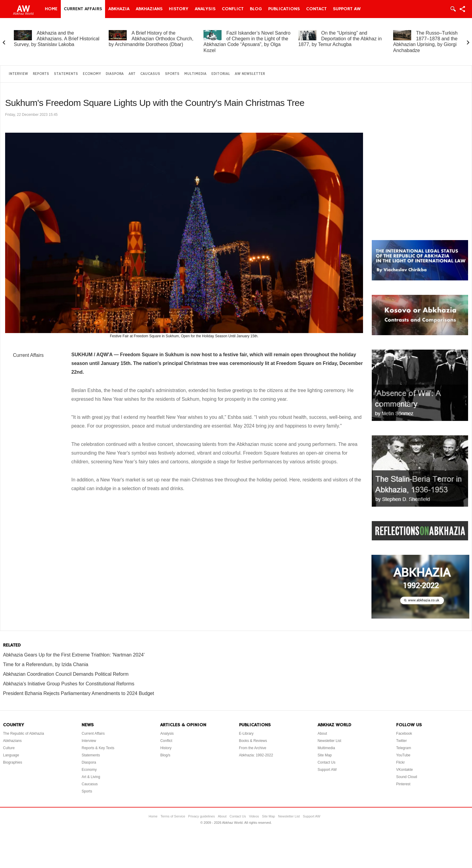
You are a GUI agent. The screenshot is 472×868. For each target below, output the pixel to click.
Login (453, 9)
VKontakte (404, 770)
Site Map (325, 755)
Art (132, 74)
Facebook (404, 734)
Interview (18, 74)
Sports (172, 74)
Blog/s (165, 755)
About (322, 734)
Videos (254, 816)
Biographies (12, 762)
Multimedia (195, 74)
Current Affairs (83, 9)
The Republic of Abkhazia (23, 734)
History (179, 9)
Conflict (233, 9)
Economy (92, 74)
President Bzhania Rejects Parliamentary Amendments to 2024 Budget (79, 693)
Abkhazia (119, 9)
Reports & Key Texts (98, 748)
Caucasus (150, 74)
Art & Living (91, 777)
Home (51, 9)
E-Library (246, 734)
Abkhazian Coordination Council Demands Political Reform (66, 674)
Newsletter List (329, 741)
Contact (316, 9)
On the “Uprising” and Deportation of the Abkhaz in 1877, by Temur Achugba (340, 39)
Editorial (221, 74)
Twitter (401, 741)
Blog (256, 9)
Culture (9, 748)
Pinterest (403, 784)
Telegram (404, 748)
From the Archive (253, 748)
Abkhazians (149, 9)
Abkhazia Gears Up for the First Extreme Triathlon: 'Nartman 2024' (74, 655)
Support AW (347, 9)
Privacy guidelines (202, 816)
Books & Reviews (253, 741)
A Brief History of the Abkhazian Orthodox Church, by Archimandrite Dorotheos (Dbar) (151, 39)
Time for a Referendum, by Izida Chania (46, 664)
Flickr (401, 762)
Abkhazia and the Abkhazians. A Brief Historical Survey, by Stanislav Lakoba (57, 39)
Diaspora (115, 74)
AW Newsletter (250, 74)
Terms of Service (173, 816)
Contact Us (326, 762)
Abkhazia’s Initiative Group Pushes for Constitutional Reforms (69, 684)
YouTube (403, 755)
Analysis (205, 9)
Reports (41, 74)
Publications (284, 9)
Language (11, 755)
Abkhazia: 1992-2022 (256, 755)
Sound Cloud (407, 777)
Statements (66, 74)
